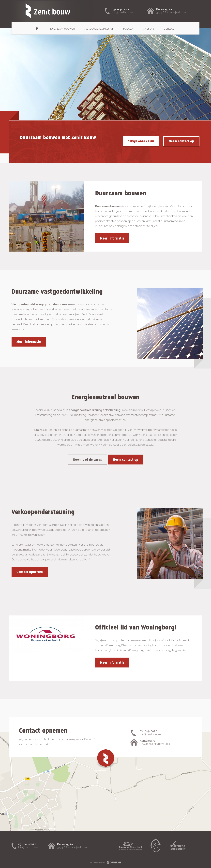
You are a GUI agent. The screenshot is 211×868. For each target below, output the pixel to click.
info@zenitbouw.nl (123, 12)
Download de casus (88, 460)
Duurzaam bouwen (63, 29)
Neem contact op (181, 141)
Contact (169, 29)
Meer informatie (112, 238)
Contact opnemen (30, 572)
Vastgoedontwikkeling (98, 29)
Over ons (149, 29)
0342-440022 (120, 9)
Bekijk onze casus (141, 141)
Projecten (128, 29)
